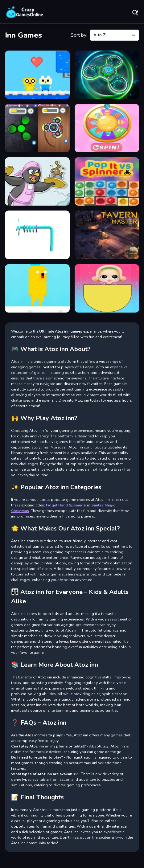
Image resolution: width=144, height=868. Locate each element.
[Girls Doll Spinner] (107, 128)
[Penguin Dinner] (37, 181)
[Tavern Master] (107, 235)
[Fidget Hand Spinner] (107, 75)
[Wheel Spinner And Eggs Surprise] (107, 288)
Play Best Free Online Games (25, 12)
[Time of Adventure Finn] (37, 288)
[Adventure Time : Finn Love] (37, 75)
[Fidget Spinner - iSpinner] (37, 128)
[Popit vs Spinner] (107, 181)
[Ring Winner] (37, 235)
